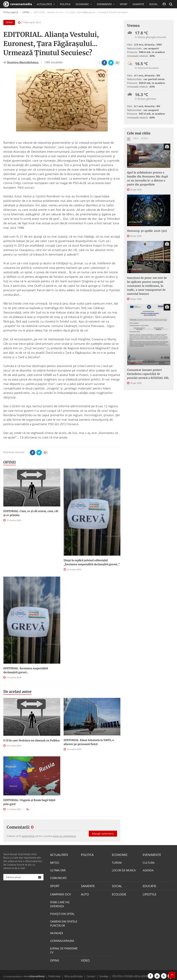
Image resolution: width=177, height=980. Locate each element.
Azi (129, 138)
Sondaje (103, 974)
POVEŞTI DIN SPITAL (62, 912)
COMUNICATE (136, 361)
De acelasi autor (17, 692)
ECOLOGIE (118, 893)
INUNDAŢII (57, 932)
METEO (55, 862)
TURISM (117, 862)
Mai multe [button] (44, 21)
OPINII (10, 462)
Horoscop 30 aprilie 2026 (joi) (147, 231)
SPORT (124, 4)
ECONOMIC (119, 855)
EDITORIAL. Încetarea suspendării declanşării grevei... (26, 670)
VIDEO (85, 959)
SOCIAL (153, 4)
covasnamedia (18, 4)
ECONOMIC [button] (84, 4)
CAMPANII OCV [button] (63, 12)
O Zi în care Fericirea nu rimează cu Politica (31, 740)
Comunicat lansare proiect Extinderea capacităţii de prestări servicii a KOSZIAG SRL (148, 374)
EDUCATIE (42, 12)
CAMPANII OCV (59, 893)
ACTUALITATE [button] (46, 4)
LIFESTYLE (149, 893)
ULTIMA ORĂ (58, 870)
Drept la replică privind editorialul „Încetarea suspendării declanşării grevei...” (92, 562)
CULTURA (149, 862)
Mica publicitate (75, 974)
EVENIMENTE (151, 855)
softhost (39, 974)
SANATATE (138, 4)
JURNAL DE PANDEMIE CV (64, 949)
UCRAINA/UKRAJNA (62, 939)
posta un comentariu (64, 836)
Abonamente (43, 974)
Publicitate (59, 974)
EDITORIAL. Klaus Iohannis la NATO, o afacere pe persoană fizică (89, 742)
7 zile (136, 138)
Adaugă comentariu (103, 830)
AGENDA (148, 870)
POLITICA (65, 4)
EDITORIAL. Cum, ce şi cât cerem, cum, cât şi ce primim (31, 513)
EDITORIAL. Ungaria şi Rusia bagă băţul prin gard (29, 802)
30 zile (145, 138)
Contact (91, 974)
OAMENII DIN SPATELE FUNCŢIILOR (64, 922)
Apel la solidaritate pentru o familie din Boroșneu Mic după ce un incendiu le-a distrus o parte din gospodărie (147, 178)
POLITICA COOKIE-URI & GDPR (126, 974)
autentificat (28, 836)
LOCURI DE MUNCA (124, 870)
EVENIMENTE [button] (106, 4)
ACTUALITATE (135, 164)
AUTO (85, 893)
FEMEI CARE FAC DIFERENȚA (60, 903)
